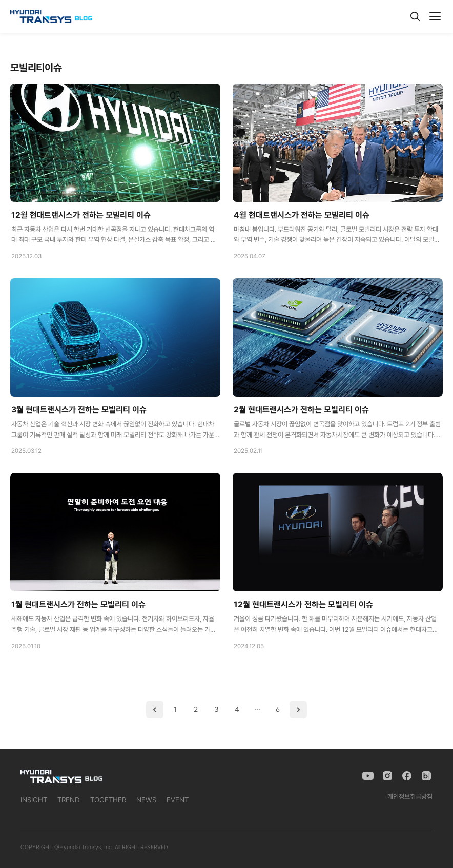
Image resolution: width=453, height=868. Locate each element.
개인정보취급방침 (410, 797)
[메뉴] (435, 16)
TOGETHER (108, 800)
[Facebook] (407, 776)
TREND (69, 800)
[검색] (415, 16)
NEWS (146, 800)
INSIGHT (34, 800)
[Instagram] (387, 776)
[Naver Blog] (426, 776)
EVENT (178, 800)
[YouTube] (368, 776)
